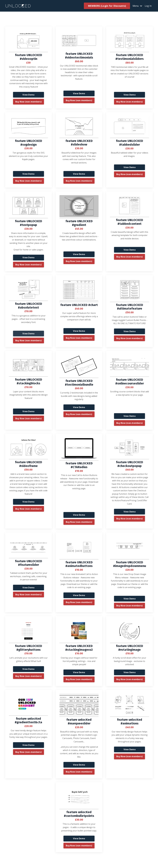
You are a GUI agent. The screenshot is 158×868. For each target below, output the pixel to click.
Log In (148, 6)
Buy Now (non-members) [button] (29, 102)
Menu (137, 6)
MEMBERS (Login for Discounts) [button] (107, 6)
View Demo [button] (28, 95)
